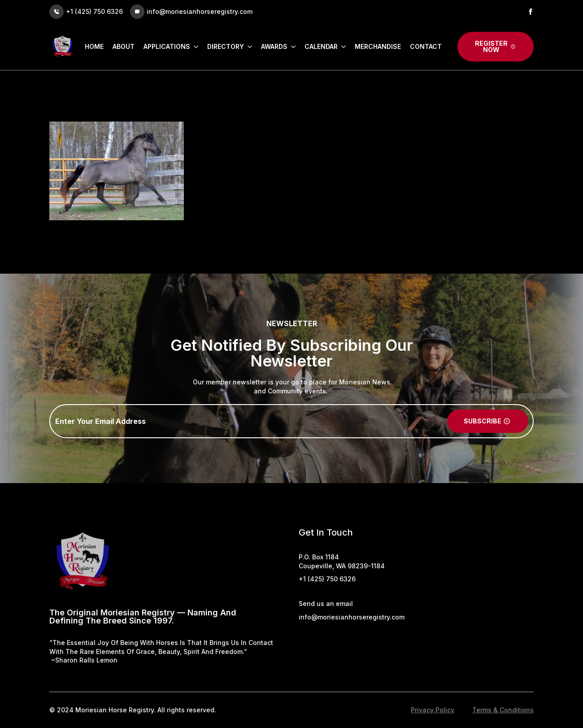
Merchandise (378, 46)
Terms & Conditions (503, 710)
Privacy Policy (433, 710)
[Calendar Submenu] (342, 47)
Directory (226, 46)
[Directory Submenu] (248, 47)
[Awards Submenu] (291, 47)
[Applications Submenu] (194, 47)
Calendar (321, 46)
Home (94, 46)
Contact (426, 46)
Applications (167, 46)
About (124, 46)
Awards (274, 46)
